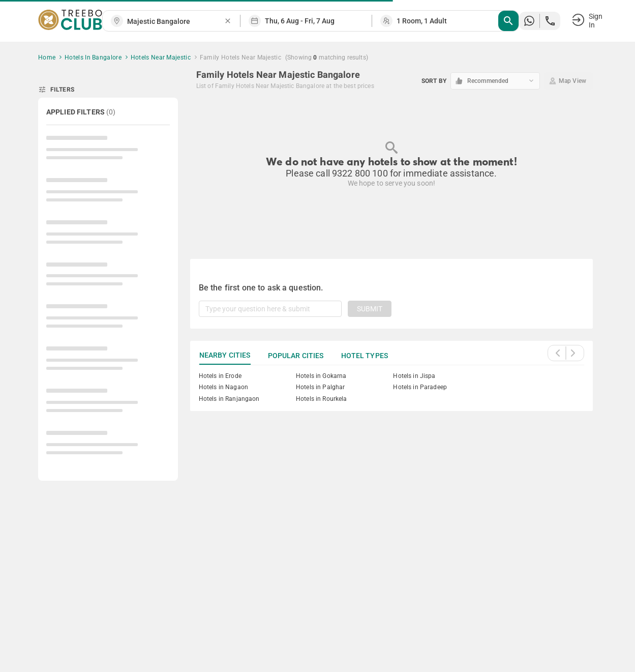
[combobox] (175, 22)
